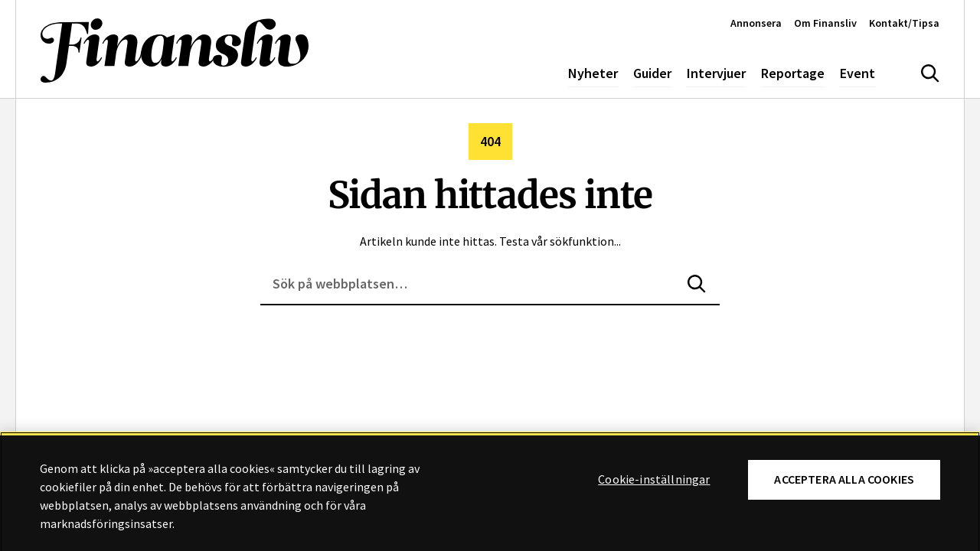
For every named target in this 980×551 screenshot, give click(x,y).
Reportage (793, 73)
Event (857, 73)
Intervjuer (716, 73)
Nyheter (593, 73)
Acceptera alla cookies (844, 483)
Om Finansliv (825, 23)
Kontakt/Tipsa (904, 23)
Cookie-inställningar (654, 484)
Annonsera (756, 23)
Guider (652, 73)
